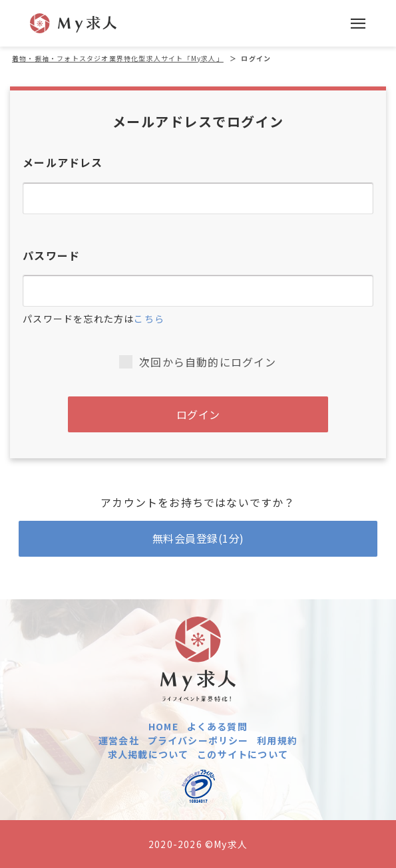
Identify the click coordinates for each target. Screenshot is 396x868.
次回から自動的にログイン (198, 362)
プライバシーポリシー (198, 740)
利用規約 (277, 740)
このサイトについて (243, 754)
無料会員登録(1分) (198, 538)
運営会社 (119, 740)
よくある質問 (217, 726)
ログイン (198, 414)
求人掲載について (148, 754)
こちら (149, 319)
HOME (163, 726)
